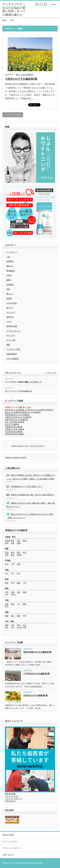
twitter (41, 4)
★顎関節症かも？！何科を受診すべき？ (27, 486)
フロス (9, 321)
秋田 (7, 543)
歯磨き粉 (10, 317)
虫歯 (8, 289)
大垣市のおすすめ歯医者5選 (21, 79)
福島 (19, 543)
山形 (13, 543)
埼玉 (24, 552)
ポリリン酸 (11, 340)
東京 (13, 555)
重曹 (8, 345)
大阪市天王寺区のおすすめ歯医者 (18, 417)
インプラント (12, 252)
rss (37, 4)
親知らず (10, 266)
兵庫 (24, 592)
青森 (13, 541)
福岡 (7, 625)
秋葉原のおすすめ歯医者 (31, 412)
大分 (24, 625)
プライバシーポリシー (14, 798)
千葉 (7, 555)
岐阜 (18, 75)
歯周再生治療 (12, 326)
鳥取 (24, 604)
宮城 (24, 541)
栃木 (13, 552)
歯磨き (9, 280)
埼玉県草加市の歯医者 (14, 432)
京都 (13, 592)
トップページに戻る (13, 115)
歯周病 (9, 298)
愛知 (19, 583)
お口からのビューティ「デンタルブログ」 (28, 446)
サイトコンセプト (12, 796)
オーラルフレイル (13, 331)
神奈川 (19, 555)
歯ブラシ (10, 308)
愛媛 (7, 616)
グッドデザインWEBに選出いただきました (24, 382)
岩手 (19, 541)
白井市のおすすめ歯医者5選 (35, 695)
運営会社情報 (10, 794)
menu (54, 4)
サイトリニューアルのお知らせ (18, 391)
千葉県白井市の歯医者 (14, 427)
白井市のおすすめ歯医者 (15, 410)
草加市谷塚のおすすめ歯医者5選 (37, 652)
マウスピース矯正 (13, 349)
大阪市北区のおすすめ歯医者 (16, 419)
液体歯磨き (11, 271)
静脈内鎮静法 (12, 354)
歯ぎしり (10, 294)
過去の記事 (51, 373)
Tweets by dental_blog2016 (16, 457)
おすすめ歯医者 (27, 75)
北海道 (8, 541)
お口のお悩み (12, 303)
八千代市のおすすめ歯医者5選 (36, 674)
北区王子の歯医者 (12, 424)
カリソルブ (11, 312)
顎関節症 (10, 261)
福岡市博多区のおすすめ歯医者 (17, 415)
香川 (13, 616)
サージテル (11, 335)
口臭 (8, 257)
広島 (7, 604)
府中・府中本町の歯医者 (15, 422)
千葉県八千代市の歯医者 (15, 429)
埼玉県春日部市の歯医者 (15, 434)
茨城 (7, 552)
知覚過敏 (10, 284)
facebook (45, 4)
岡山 (13, 604)
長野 (19, 564)
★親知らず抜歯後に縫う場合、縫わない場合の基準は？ (33, 495)
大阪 (19, 592)
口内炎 (9, 275)
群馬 (19, 552)
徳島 (19, 616)
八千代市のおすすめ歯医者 (35, 410)
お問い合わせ (10, 801)
